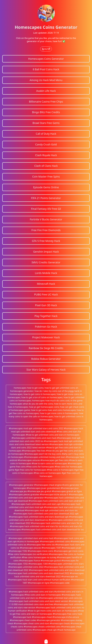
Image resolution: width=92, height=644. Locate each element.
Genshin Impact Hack (46, 252)
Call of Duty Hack (46, 134)
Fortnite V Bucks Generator (46, 219)
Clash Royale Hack (46, 155)
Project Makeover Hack (46, 337)
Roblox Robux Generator (46, 359)
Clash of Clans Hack (46, 166)
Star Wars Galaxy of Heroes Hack (46, 370)
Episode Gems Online (46, 187)
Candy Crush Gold (46, 144)
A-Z (46, 49)
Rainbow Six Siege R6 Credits (46, 348)
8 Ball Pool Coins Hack (46, 69)
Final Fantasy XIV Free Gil (46, 209)
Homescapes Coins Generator (46, 59)
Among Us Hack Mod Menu (46, 80)
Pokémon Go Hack (46, 327)
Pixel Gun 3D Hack (46, 305)
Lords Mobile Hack (46, 273)
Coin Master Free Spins (46, 177)
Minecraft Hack (46, 284)
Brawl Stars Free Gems (46, 123)
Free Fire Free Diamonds (46, 230)
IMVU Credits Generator (46, 262)
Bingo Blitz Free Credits (46, 112)
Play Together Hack (46, 316)
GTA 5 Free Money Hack (46, 241)
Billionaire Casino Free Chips (46, 102)
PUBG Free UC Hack (46, 294)
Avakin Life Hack (46, 91)
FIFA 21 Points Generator (46, 198)
